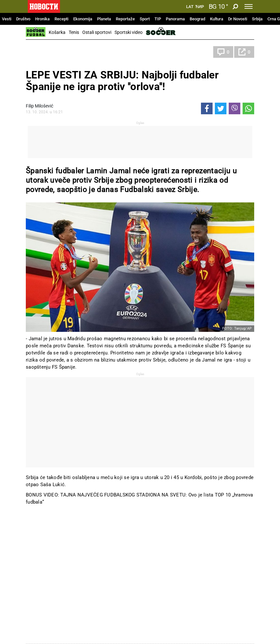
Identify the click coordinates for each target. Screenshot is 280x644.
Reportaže (125, 19)
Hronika (42, 19)
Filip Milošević (40, 106)
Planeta (104, 19)
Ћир (200, 7)
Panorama (175, 19)
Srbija (257, 19)
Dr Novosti (238, 19)
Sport (145, 19)
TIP (158, 19)
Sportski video (129, 32)
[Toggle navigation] (249, 6)
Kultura (217, 19)
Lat (190, 7)
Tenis (74, 32)
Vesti (7, 19)
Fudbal (39, 52)
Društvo (23, 19)
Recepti (61, 19)
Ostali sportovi (97, 32)
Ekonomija (83, 19)
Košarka (57, 32)
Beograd (197, 19)
